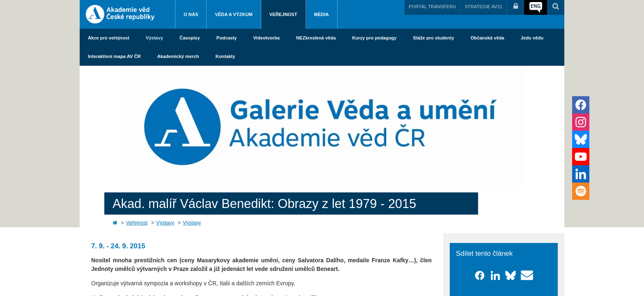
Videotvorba (267, 38)
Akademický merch (178, 56)
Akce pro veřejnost (109, 38)
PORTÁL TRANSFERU (432, 7)
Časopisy (190, 38)
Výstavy (154, 38)
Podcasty (227, 38)
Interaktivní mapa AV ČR (114, 56)
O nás (191, 14)
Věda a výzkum (233, 14)
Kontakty (225, 56)
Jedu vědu (532, 38)
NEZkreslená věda (316, 38)
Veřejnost (283, 14)
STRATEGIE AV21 (483, 7)
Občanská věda (488, 38)
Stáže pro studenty (434, 38)
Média (322, 14)
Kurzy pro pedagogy (374, 38)
